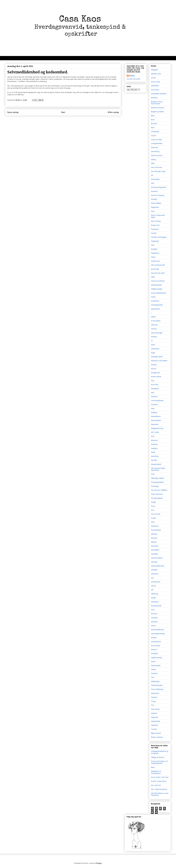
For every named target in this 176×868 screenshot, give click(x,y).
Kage (153, 353)
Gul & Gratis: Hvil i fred (160, 777)
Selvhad (154, 562)
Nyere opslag (13, 112)
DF (152, 175)
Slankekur (155, 602)
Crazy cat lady (156, 140)
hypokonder (155, 309)
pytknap (154, 534)
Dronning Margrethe (159, 187)
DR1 (153, 183)
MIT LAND (155, 432)
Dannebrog (155, 151)
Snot (153, 610)
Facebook (155, 229)
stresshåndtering (157, 630)
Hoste (153, 297)
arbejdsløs (155, 86)
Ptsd (153, 522)
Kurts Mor (155, 385)
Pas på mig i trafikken (159, 490)
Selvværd (155, 574)
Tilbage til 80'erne (158, 757)
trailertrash (155, 693)
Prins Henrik (156, 514)
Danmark (155, 147)
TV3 (153, 705)
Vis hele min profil (133, 79)
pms (153, 510)
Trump (153, 701)
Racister (154, 538)
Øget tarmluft (156, 733)
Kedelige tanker (157, 357)
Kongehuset (156, 373)
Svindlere (155, 653)
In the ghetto (156, 321)
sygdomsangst (157, 657)
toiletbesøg (155, 681)
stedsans (154, 622)
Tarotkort (154, 673)
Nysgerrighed (156, 464)
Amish (153, 78)
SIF (152, 590)
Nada (153, 452)
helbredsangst (156, 285)
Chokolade (155, 132)
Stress (153, 626)
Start (63, 112)
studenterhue (156, 642)
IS (152, 341)
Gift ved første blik (158, 265)
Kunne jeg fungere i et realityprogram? (159, 762)
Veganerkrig (156, 721)
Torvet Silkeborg (157, 689)
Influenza (155, 325)
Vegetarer (155, 725)
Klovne (154, 369)
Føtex (153, 257)
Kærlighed (155, 389)
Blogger (99, 863)
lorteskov (154, 404)
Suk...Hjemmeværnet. (159, 789)
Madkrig (154, 413)
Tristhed (154, 697)
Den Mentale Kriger (158, 171)
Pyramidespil (156, 530)
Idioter (153, 317)
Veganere (155, 717)
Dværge (154, 199)
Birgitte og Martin (157, 112)
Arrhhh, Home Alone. (159, 781)
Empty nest (155, 225)
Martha (132, 76)
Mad (153, 408)
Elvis (153, 211)
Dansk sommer (157, 155)
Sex (152, 578)
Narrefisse (155, 456)
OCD (153, 474)
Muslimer (155, 444)
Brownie (154, 124)
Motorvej (154, 440)
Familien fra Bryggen (159, 237)
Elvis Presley (156, 221)
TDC (153, 677)
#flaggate (155, 70)
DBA (153, 163)
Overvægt (155, 486)
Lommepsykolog (157, 400)
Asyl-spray (155, 90)
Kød (153, 393)
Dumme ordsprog (158, 195)
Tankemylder (156, 666)
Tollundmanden (157, 685)
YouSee (154, 729)
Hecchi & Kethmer (158, 281)
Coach (153, 136)
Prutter (154, 518)
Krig (153, 381)
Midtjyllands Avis (157, 428)
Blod (153, 116)
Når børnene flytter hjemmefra (158, 469)
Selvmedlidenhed (158, 566)
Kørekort (154, 396)
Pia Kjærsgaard (157, 498)
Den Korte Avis (157, 167)
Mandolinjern (156, 416)
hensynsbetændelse (159, 293)
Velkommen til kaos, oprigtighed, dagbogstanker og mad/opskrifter (35, 58)
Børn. (153, 767)
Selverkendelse (157, 558)
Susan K (154, 649)
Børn (153, 128)
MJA (153, 436)
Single (153, 598)
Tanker (154, 669)
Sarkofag (154, 554)
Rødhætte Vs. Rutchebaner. (156, 772)
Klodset (154, 365)
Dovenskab (155, 179)
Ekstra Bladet (156, 203)
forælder (154, 249)
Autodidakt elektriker (159, 94)
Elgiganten (155, 207)
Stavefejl (154, 618)
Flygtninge (155, 241)
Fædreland (155, 253)
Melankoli (155, 424)
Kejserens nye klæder (159, 361)
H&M (153, 277)
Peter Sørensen (157, 494)
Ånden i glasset (157, 737)
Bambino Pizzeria (158, 108)
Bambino (154, 98)
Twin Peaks (155, 709)
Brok (153, 120)
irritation (154, 337)
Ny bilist (154, 460)
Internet (154, 329)
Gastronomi (155, 261)
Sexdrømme (156, 582)
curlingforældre (157, 143)
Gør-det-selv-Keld (158, 273)
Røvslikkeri (155, 550)
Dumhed (154, 191)
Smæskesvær (156, 606)
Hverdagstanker (157, 305)
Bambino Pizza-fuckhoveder (157, 103)
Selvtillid (154, 570)
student (154, 638)
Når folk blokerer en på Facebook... (160, 794)
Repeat (154, 542)
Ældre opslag (113, 112)
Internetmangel (157, 333)
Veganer (154, 713)
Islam (153, 345)
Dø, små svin (156, 785)
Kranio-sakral (156, 377)
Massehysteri (156, 420)
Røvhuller (155, 546)
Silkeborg (155, 594)
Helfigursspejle (157, 289)
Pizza (153, 506)
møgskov (155, 448)
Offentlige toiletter (158, 478)
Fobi (153, 245)
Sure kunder (156, 646)
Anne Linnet (156, 82)
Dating (153, 159)
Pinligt (153, 502)
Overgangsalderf (157, 482)
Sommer (154, 614)
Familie (154, 233)
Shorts (153, 586)
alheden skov (156, 74)
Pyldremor (155, 526)
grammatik (155, 269)
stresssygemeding (158, 634)
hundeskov (155, 301)
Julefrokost (155, 349)
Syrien (153, 662)
